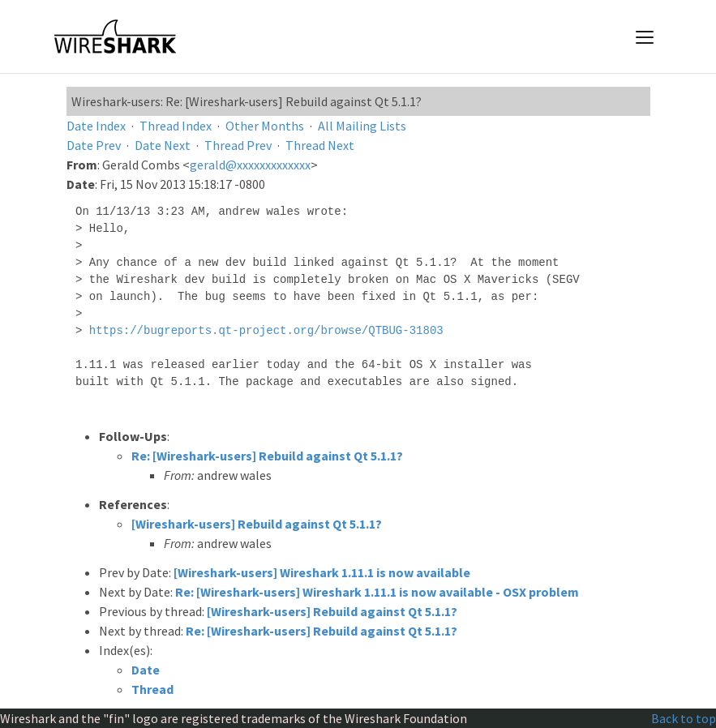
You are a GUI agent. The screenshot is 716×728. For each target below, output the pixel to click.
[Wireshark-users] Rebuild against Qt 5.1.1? (257, 524)
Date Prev (94, 145)
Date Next (163, 145)
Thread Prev (238, 145)
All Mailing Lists (362, 126)
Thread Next (320, 145)
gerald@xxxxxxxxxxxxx (250, 165)
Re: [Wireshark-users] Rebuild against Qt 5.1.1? (267, 456)
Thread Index (176, 126)
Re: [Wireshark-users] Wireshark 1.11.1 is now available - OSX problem (377, 592)
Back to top (684, 718)
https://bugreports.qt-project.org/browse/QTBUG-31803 (266, 331)
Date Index (96, 126)
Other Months (265, 126)
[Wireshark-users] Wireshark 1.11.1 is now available (322, 572)
